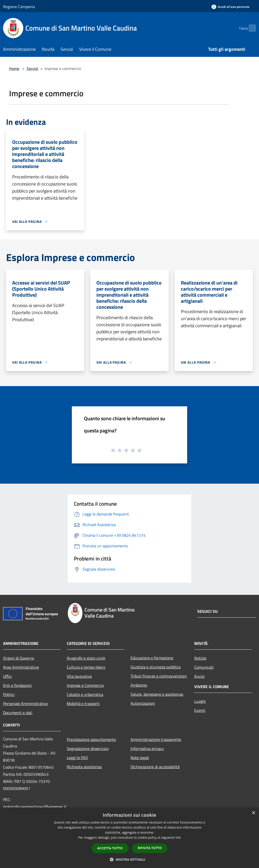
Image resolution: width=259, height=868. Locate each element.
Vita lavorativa (79, 676)
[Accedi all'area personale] (230, 7)
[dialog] (129, 838)
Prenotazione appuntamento (91, 739)
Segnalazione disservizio (88, 748)
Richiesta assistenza (84, 767)
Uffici (7, 676)
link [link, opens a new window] (178, 838)
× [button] (253, 813)
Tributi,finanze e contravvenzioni (159, 676)
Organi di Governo (19, 658)
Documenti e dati (18, 713)
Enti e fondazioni (17, 685)
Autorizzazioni (143, 703)
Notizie (200, 658)
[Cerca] (250, 28)
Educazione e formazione (152, 658)
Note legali (140, 758)
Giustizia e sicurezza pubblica (156, 667)
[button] (129, 859)
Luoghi (200, 701)
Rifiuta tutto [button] (150, 848)
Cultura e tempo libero (86, 667)
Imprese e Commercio (85, 685)
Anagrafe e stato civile (86, 658)
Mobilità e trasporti (83, 703)
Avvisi (199, 676)
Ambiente (139, 685)
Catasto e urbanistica (85, 694)
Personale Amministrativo (25, 703)
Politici (9, 694)
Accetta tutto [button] (110, 848)
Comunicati (204, 667)
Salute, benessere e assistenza (157, 694)
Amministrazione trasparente (156, 739)
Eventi (200, 710)
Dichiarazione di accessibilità (155, 767)
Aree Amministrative (21, 667)
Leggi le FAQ (77, 758)
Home (14, 68)
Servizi (32, 68)
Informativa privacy (147, 748)
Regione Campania (19, 7)
